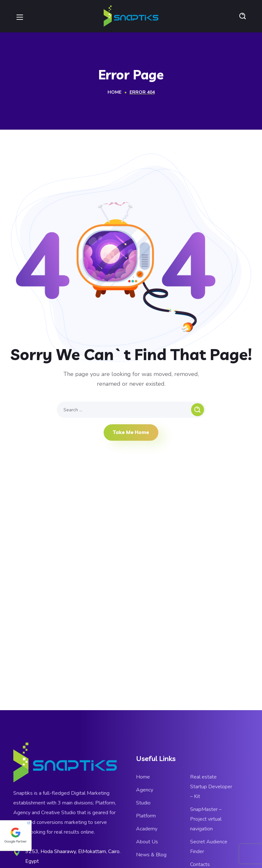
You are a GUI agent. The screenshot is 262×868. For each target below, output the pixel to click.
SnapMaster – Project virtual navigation (206, 819)
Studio (143, 803)
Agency (145, 790)
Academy (147, 829)
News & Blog (151, 855)
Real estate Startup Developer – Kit (211, 787)
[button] (243, 16)
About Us (147, 842)
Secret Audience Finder (209, 847)
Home (114, 92)
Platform (146, 816)
